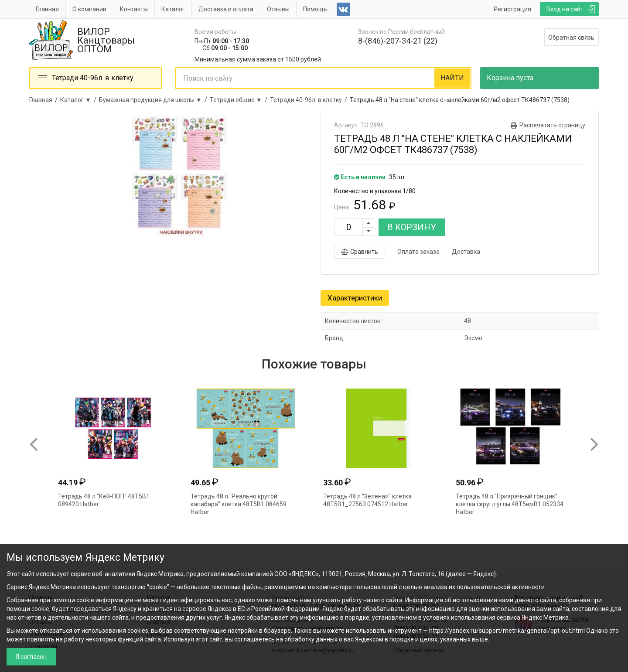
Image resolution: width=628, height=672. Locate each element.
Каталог (173, 9)
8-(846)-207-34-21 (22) (398, 41)
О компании (89, 9)
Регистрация (512, 9)
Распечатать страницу (552, 125)
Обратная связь (571, 38)
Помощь (315, 9)
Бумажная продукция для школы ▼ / (154, 100)
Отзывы (278, 9)
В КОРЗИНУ (412, 227)
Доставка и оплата (226, 9)
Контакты (134, 9)
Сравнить (360, 252)
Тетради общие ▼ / (240, 100)
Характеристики (355, 298)
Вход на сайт (565, 9)
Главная (47, 9)
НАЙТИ (452, 78)
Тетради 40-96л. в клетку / (310, 100)
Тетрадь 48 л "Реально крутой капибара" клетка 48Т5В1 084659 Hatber (239, 504)
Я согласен (31, 657)
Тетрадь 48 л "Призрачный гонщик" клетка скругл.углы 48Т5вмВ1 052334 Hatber (510, 504)
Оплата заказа (418, 252)
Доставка (466, 252)
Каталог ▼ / (80, 100)
